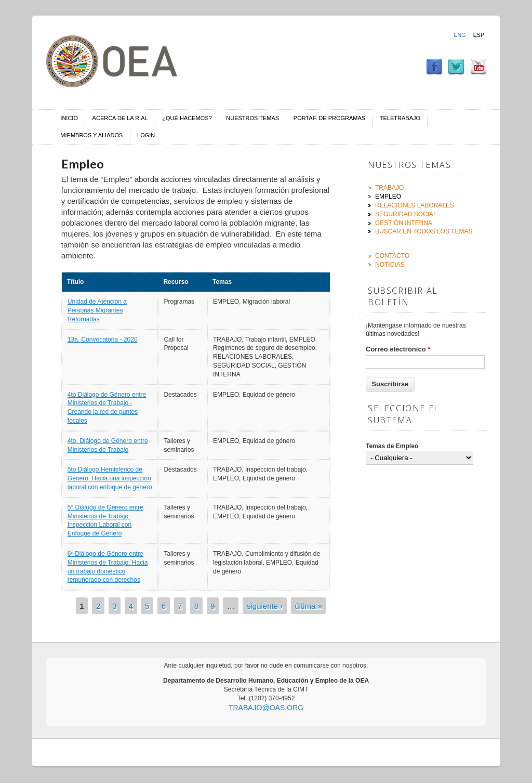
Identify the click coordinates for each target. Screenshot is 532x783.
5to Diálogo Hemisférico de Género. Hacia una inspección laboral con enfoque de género (110, 478)
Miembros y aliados (91, 135)
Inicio (69, 118)
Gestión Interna (404, 223)
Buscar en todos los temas (424, 231)
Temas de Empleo (392, 446)
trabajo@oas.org (266, 708)
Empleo (388, 197)
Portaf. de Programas (329, 118)
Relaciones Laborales (415, 205)
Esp (479, 35)
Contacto (392, 256)
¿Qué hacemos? (187, 118)
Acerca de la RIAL (120, 118)
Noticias (390, 265)
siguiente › (265, 605)
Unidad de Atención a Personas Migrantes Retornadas (97, 310)
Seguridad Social (406, 214)
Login (146, 135)
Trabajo (389, 188)
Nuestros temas (252, 118)
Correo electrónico (398, 349)
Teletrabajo (400, 118)
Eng (460, 35)
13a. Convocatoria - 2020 (103, 340)
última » (308, 605)
